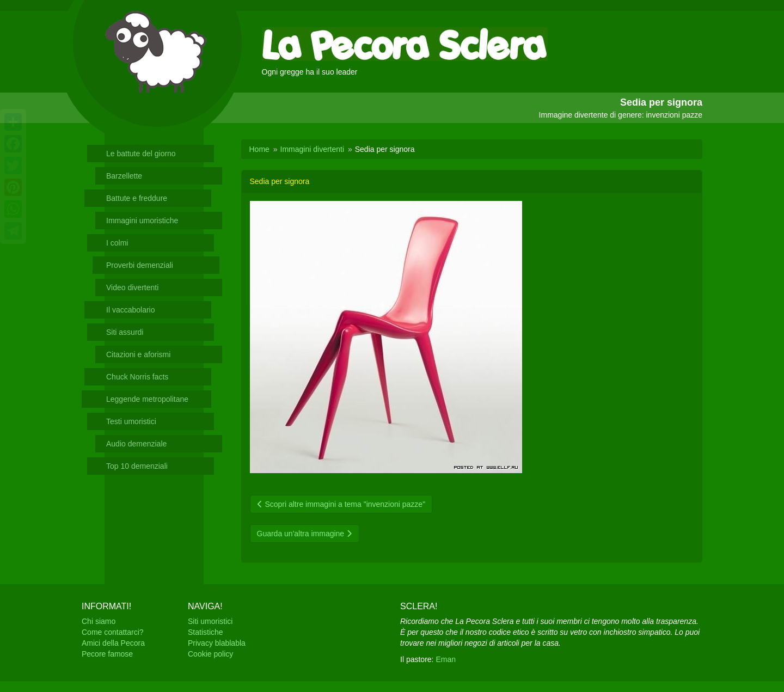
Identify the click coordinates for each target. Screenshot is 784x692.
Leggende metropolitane (147, 399)
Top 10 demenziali (137, 466)
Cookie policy (210, 654)
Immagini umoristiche (142, 221)
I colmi (117, 243)
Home (259, 149)
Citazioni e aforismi (138, 354)
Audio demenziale (136, 444)
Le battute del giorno (141, 154)
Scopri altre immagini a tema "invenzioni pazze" (341, 504)
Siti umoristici (210, 621)
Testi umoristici (131, 421)
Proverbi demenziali (140, 265)
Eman (446, 659)
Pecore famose (107, 654)
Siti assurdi (125, 332)
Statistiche (206, 632)
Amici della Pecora (113, 643)
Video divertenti (132, 287)
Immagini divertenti (313, 149)
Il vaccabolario (131, 310)
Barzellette (124, 176)
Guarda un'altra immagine (305, 534)
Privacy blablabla (217, 643)
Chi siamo (99, 621)
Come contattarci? (113, 632)
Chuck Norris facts (137, 377)
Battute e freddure (137, 198)
